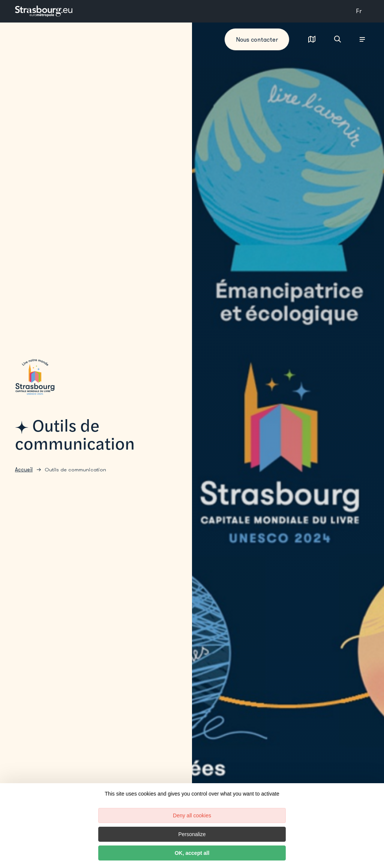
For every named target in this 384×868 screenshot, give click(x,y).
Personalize (192, 834)
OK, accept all (192, 853)
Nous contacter (257, 40)
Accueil (24, 470)
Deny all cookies (192, 815)
